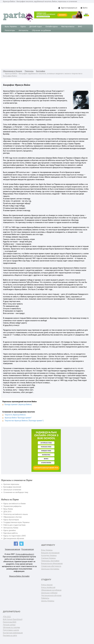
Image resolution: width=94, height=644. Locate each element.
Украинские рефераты (12, 506)
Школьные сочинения (12, 490)
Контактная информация (13, 633)
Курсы (23, 26)
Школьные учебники (49, 593)
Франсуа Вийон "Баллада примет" (18, 418)
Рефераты (45, 598)
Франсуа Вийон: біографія (19, 576)
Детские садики (9, 625)
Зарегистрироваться (68, 8)
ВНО (80, 26)
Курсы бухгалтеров (11, 520)
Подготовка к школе (11, 630)
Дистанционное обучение (14, 538)
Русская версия (28, 549)
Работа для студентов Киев (14, 525)
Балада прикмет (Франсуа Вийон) (18, 404)
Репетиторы (10, 30)
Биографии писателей (12, 487)
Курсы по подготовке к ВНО (15, 536)
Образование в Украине (13, 71)
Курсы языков (47, 585)
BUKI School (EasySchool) (13, 619)
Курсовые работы (11, 533)
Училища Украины (49, 558)
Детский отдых (36, 26)
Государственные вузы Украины (17, 522)
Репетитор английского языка (16, 514)
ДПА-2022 (7, 617)
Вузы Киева (8, 509)
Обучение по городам (11, 627)
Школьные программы (50, 569)
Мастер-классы (68, 26)
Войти (84, 8)
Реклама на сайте (10, 635)
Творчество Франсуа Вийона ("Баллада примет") (24, 421)
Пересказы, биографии (50, 561)
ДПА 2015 (7, 512)
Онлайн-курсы (52, 26)
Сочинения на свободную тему (16, 492)
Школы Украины (48, 601)
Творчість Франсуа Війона (15, 415)
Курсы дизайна (10, 530)
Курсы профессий (48, 587)
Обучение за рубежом (41, 30)
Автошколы (23, 30)
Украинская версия (13, 549)
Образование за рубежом (51, 590)
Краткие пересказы (11, 484)
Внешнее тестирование (50, 553)
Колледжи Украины (49, 555)
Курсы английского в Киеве (15, 504)
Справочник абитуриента (51, 566)
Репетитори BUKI (10, 622)
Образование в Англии (13, 517)
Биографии (41, 71)
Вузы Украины (11, 26)
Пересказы (29, 71)
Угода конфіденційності (25, 554)
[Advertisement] (47, 51)
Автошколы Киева (11, 528)
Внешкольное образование (52, 563)
